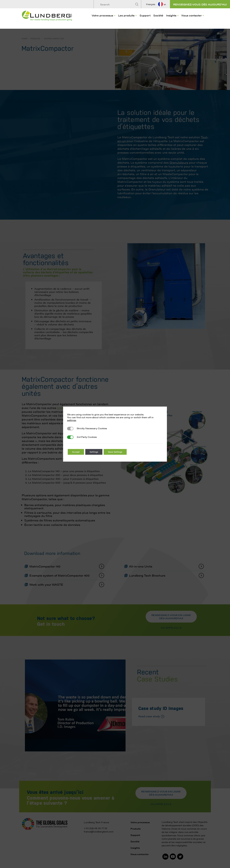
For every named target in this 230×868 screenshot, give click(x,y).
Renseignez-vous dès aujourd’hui (200, 4)
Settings (96, 452)
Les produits (126, 15)
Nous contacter (192, 15)
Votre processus (102, 15)
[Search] (137, 4)
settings (72, 420)
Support (145, 15)
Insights (171, 15)
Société (158, 15)
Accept (76, 452)
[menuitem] (103, 19)
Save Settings (119, 452)
